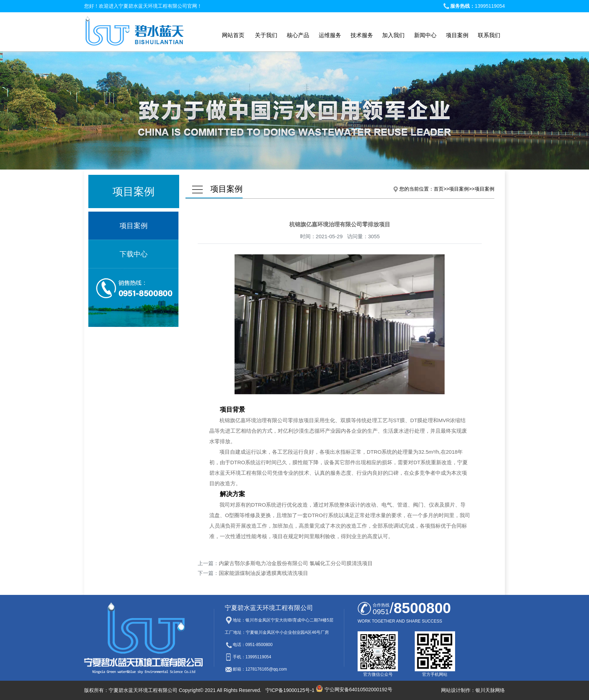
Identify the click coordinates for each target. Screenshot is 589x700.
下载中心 (134, 254)
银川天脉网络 (490, 690)
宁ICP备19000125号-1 (290, 690)
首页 (439, 189)
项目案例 (134, 226)
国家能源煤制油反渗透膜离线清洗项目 (263, 573)
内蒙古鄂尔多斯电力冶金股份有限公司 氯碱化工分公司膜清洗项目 (296, 563)
